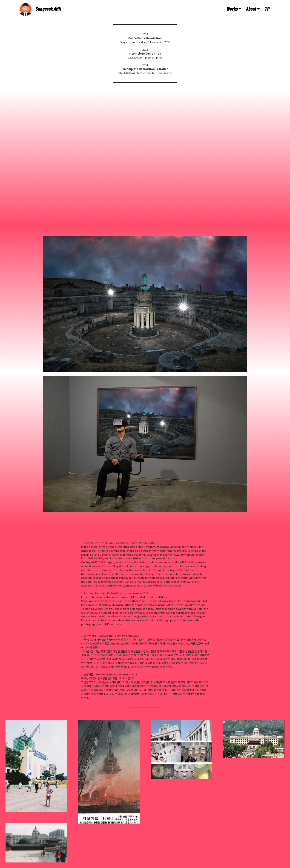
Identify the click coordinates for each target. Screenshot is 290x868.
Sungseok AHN (48, 9)
